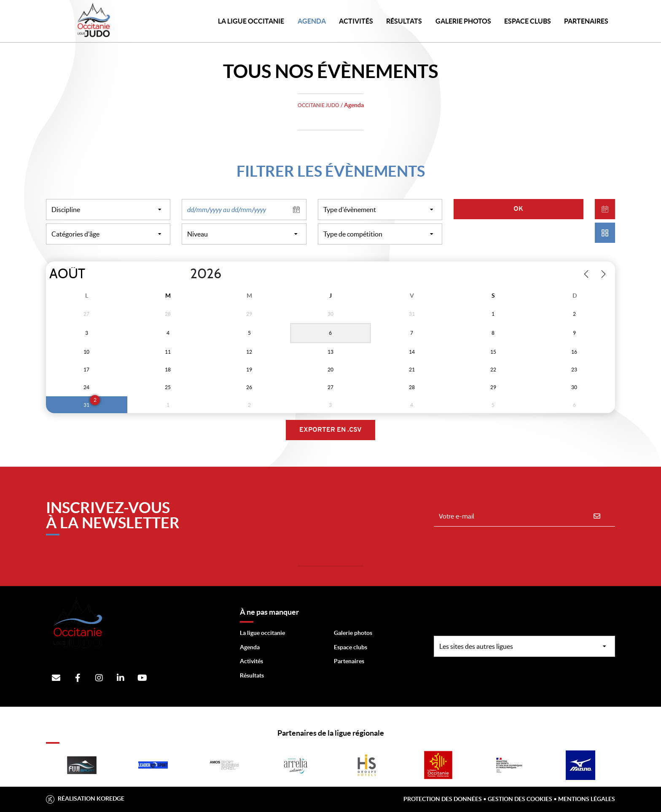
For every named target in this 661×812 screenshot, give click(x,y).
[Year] (183, 274)
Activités (356, 21)
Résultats (404, 21)
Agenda (312, 21)
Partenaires (349, 661)
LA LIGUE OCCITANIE (251, 21)
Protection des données (443, 799)
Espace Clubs (528, 21)
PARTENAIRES (586, 21)
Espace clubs (351, 647)
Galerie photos (463, 21)
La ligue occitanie (262, 633)
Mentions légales (587, 799)
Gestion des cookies (520, 799)
